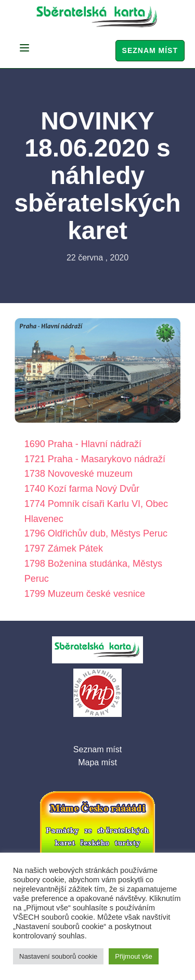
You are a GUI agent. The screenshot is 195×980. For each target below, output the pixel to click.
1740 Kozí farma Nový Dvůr (82, 489)
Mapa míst (97, 762)
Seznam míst (150, 50)
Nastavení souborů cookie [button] (58, 956)
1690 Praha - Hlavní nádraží (83, 444)
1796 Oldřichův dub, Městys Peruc (96, 533)
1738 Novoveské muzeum (79, 474)
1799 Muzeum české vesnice (85, 594)
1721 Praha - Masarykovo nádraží (95, 459)
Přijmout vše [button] (134, 956)
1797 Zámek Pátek (64, 548)
